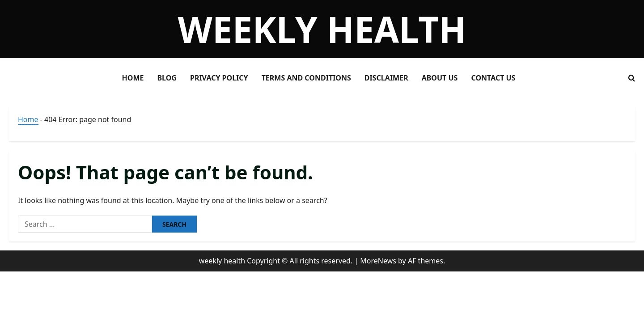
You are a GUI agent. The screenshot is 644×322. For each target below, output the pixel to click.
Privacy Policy (219, 78)
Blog (167, 78)
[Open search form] (632, 78)
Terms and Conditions (306, 78)
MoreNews (378, 261)
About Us (440, 78)
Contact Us (493, 78)
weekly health (322, 29)
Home (133, 78)
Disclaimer (386, 78)
